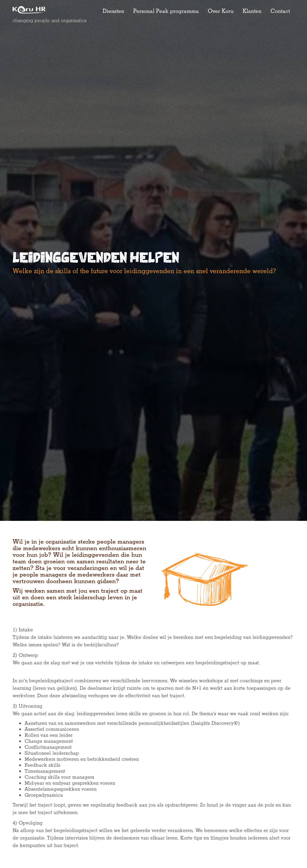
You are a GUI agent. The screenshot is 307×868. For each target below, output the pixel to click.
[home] (33, 10)
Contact (280, 11)
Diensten (113, 11)
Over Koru (221, 11)
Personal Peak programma (166, 11)
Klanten (252, 11)
